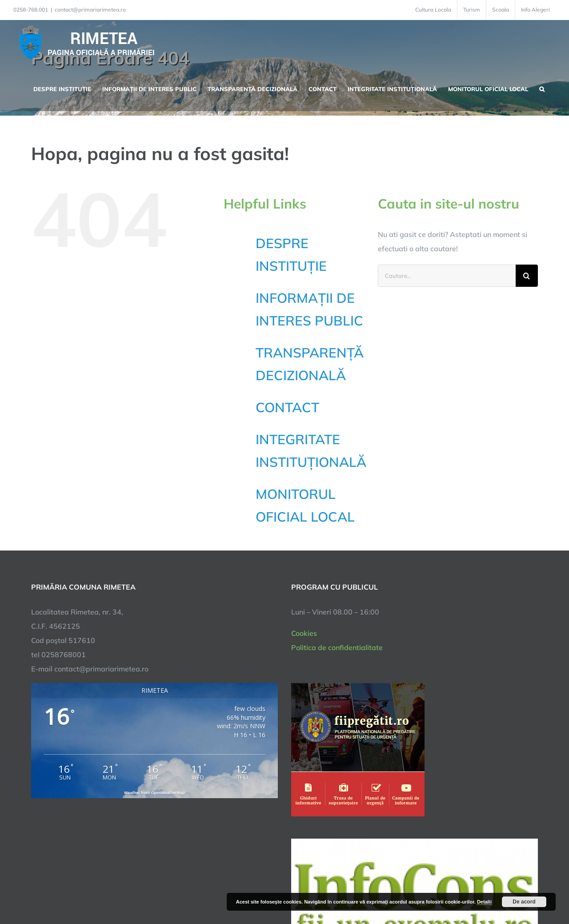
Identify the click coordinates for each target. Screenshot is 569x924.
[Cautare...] (447, 276)
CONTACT (287, 407)
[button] (542, 88)
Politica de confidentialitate (337, 647)
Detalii (484, 902)
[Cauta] (527, 276)
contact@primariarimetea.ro (90, 10)
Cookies (304, 633)
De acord (524, 902)
